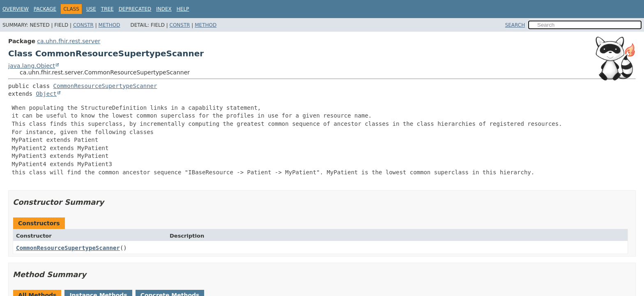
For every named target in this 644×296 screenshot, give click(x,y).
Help (183, 9)
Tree (107, 9)
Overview (16, 9)
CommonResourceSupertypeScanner (105, 86)
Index (164, 9)
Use (91, 9)
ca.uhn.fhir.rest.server (69, 41)
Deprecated (135, 9)
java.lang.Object (32, 66)
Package (45, 9)
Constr (83, 25)
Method (109, 25)
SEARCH (515, 25)
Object (46, 94)
